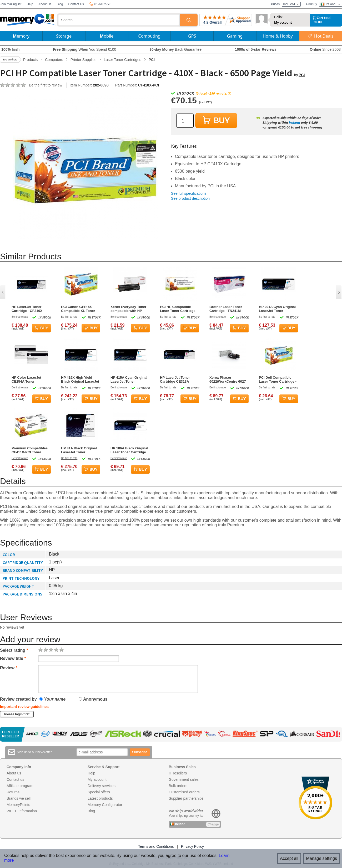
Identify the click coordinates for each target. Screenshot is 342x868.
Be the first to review (46, 85)
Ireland (295, 123)
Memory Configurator (105, 805)
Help (30, 4)
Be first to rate (20, 317)
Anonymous (93, 699)
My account (283, 23)
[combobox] (119, 20)
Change (213, 824)
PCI (302, 75)
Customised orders (184, 792)
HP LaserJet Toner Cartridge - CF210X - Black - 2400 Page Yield (31, 309)
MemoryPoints (18, 805)
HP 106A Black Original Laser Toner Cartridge (129, 450)
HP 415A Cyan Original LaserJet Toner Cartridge (129, 379)
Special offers (99, 792)
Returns (13, 792)
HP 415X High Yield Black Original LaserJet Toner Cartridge (80, 379)
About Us (45, 4)
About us (14, 773)
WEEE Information (22, 811)
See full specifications (189, 193)
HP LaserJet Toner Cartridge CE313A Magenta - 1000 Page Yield (177, 379)
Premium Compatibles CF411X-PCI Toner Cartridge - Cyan (30, 450)
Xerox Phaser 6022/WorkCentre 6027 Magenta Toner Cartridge (228, 379)
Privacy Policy (192, 846)
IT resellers (178, 773)
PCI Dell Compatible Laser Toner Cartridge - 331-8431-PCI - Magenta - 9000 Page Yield (278, 379)
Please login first (17, 714)
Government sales (184, 779)
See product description (190, 198)
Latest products (100, 798)
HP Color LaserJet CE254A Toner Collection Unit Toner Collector (29, 379)
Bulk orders (178, 786)
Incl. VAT (291, 4)
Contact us (15, 779)
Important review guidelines (24, 707)
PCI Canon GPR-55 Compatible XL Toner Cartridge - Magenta (78, 309)
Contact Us (76, 4)
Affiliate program (20, 786)
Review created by (18, 699)
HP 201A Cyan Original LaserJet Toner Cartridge (277, 309)
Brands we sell (19, 798)
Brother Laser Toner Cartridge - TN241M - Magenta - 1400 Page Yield (226, 309)
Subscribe (140, 752)
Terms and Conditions (156, 846)
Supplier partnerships (186, 798)
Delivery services (102, 786)
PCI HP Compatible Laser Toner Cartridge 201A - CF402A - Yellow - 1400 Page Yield (180, 309)
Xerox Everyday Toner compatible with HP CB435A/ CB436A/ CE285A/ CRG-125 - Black (128, 309)
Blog (60, 4)
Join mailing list (11, 4)
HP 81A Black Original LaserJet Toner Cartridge (79, 450)
